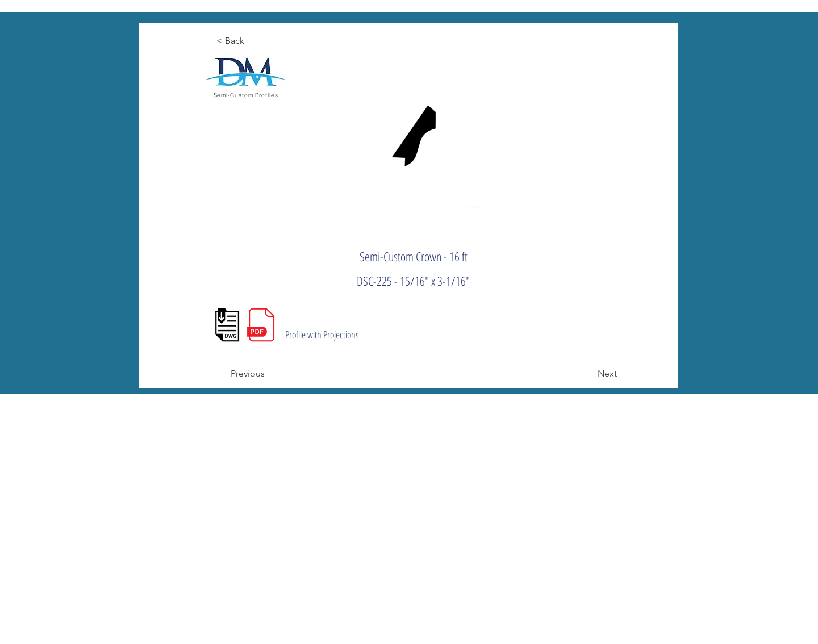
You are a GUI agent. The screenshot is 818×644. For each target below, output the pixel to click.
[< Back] (254, 41)
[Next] (589, 374)
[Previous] (268, 374)
